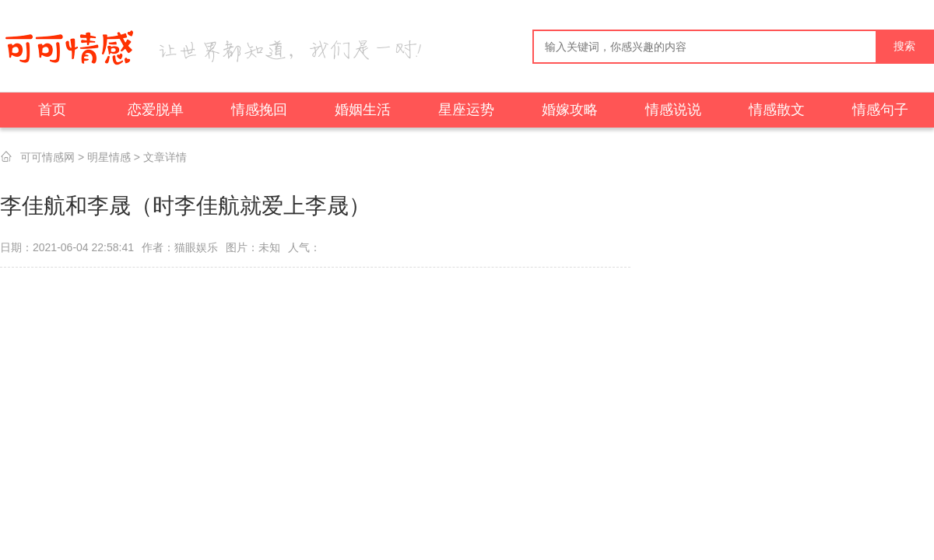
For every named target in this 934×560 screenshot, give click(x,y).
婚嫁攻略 (570, 110)
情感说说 (673, 110)
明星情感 (109, 157)
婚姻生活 (363, 110)
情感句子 (880, 110)
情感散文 (777, 110)
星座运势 (466, 110)
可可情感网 (47, 157)
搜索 (904, 46)
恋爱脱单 (156, 110)
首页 (52, 110)
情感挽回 (259, 110)
